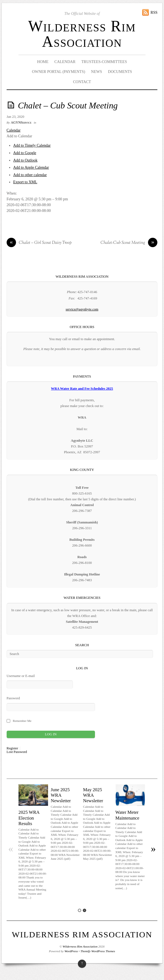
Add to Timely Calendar (32, 145)
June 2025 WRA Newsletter (61, 795)
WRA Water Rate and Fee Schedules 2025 (82, 389)
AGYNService (21, 122)
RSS (154, 13)
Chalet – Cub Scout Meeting (68, 106)
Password (13, 698)
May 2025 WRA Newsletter (93, 795)
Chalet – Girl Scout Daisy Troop (39, 243)
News (97, 72)
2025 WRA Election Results (29, 818)
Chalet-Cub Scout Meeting (129, 243)
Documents (120, 72)
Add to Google (25, 153)
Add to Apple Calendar (31, 167)
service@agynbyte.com (82, 309)
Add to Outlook (25, 160)
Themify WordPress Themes (98, 951)
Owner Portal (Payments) (59, 72)
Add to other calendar (30, 175)
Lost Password (17, 752)
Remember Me (22, 721)
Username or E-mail (21, 676)
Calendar (65, 62)
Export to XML (25, 182)
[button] (19, 136)
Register (12, 748)
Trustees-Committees (104, 62)
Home (43, 62)
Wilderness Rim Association (82, 34)
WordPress (71, 951)
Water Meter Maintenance (127, 815)
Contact (82, 82)
